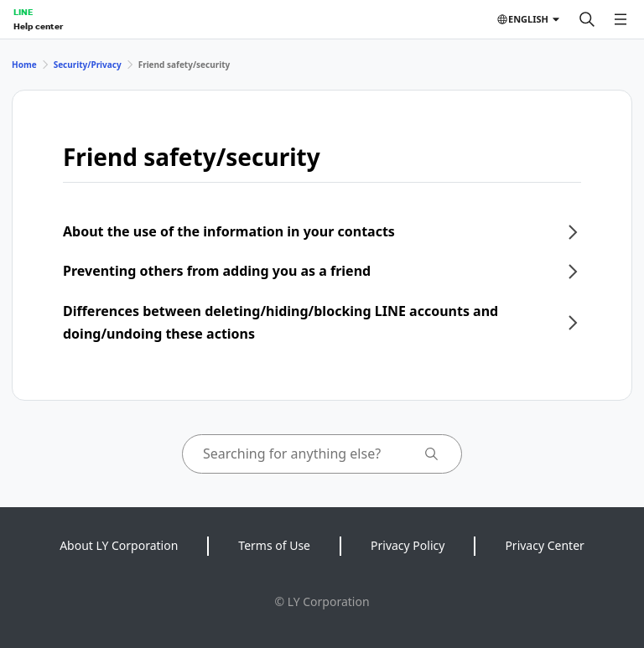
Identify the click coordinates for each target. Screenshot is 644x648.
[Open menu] (621, 19)
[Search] (587, 19)
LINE (23, 12)
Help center (38, 26)
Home (24, 65)
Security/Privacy (88, 65)
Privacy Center (544, 545)
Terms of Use (274, 545)
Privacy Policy (408, 545)
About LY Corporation (119, 545)
